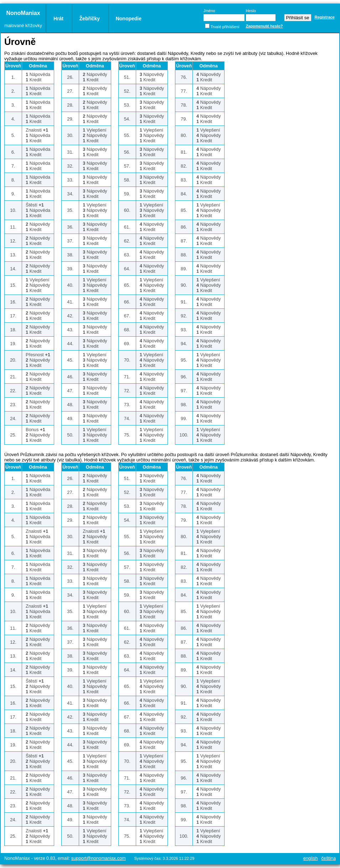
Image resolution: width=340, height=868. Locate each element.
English (311, 858)
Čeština (328, 858)
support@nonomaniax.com (99, 858)
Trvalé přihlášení (225, 27)
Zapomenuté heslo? (264, 26)
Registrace (325, 17)
